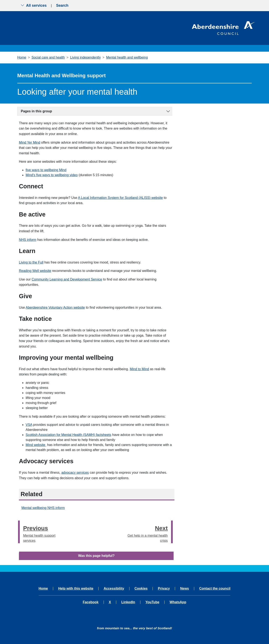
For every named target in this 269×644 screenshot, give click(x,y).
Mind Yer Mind (30, 142)
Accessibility (114, 589)
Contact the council (215, 589)
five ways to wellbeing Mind (46, 170)
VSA (29, 425)
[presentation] (19, 532)
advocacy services (75, 473)
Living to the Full (31, 262)
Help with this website (76, 589)
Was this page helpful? (96, 556)
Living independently (86, 57)
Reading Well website (35, 271)
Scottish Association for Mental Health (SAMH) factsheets (68, 435)
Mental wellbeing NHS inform (43, 508)
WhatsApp (178, 602)
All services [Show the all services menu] (34, 5)
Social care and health (48, 57)
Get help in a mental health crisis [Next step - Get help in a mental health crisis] (146, 533)
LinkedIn (128, 602)
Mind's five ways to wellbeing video (52, 175)
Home (22, 57)
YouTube (152, 602)
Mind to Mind (139, 369)
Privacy (164, 589)
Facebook (91, 602)
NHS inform (28, 240)
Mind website (36, 445)
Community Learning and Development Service (67, 279)
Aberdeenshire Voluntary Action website (55, 308)
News (185, 589)
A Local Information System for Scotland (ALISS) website (120, 198)
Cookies (141, 589)
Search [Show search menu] (62, 5)
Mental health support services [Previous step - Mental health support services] (45, 533)
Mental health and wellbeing (127, 57)
